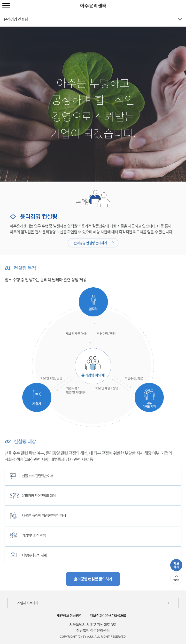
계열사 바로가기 (28, 603)
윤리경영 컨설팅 (16, 19)
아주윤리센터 (93, 6)
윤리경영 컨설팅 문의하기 (94, 243)
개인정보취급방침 (69, 615)
